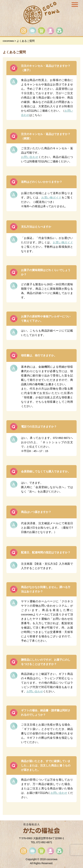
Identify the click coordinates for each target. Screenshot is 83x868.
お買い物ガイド (51, 197)
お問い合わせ (30, 157)
